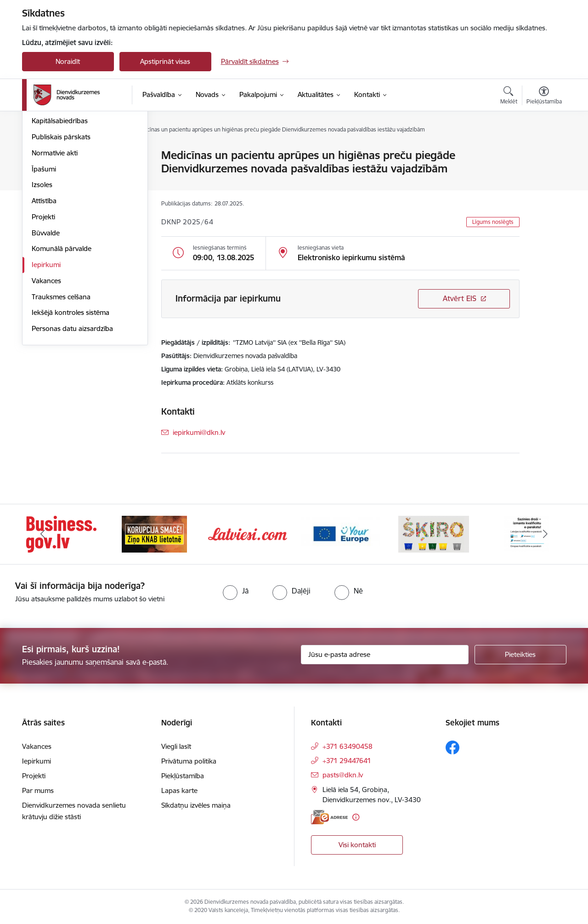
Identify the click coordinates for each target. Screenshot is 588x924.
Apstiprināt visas (165, 61)
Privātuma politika (189, 761)
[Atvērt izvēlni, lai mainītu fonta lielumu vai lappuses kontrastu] (544, 97)
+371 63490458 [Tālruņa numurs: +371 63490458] (348, 746)
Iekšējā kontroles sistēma (71, 412)
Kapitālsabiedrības (60, 220)
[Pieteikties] (520, 655)
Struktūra (46, 172)
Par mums (38, 790)
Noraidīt (68, 61)
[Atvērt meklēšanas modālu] (509, 97)
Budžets (44, 204)
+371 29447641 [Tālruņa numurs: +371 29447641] (347, 761)
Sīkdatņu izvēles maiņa (196, 805)
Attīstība (44, 299)
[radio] (236, 591)
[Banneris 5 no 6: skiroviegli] (434, 533)
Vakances (46, 379)
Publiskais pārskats (61, 236)
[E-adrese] (329, 817)
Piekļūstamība (183, 776)
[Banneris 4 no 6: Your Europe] (341, 533)
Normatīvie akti (55, 252)
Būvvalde (46, 332)
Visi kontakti (357, 845)
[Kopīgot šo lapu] (543, 174)
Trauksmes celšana (61, 396)
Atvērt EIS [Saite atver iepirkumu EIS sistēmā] (460, 298)
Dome (41, 156)
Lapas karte (179, 790)
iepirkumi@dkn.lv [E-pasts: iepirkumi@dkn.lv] (199, 432)
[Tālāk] (545, 534)
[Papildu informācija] (356, 817)
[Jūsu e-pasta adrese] (385, 655)
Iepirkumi (46, 363)
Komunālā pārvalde (62, 348)
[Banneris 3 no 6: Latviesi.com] (248, 533)
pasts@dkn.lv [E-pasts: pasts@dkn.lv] (343, 775)
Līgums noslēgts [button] (493, 222)
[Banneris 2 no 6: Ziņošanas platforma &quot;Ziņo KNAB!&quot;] (154, 533)
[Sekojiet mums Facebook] (452, 747)
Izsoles (42, 284)
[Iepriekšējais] (43, 534)
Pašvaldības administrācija (72, 188)
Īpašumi (44, 268)
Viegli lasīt (176, 746)
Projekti (43, 316)
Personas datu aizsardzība (72, 427)
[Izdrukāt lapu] (543, 151)
